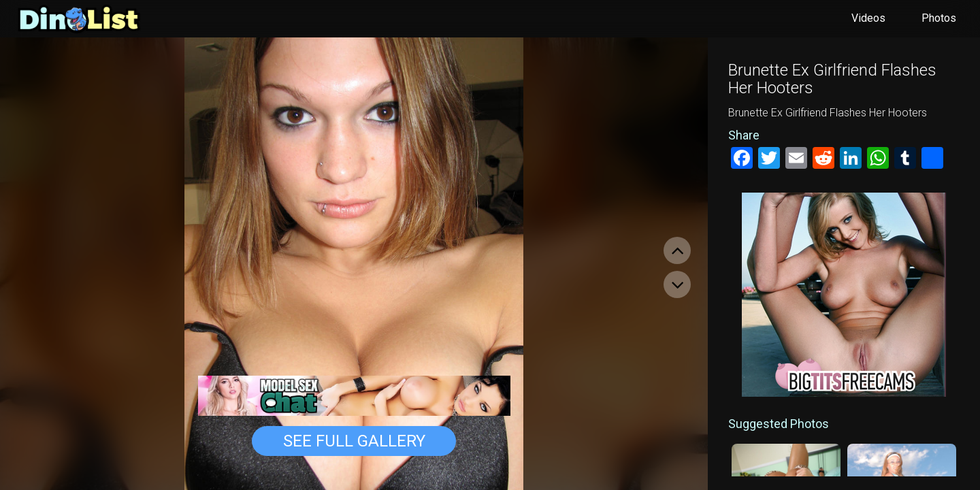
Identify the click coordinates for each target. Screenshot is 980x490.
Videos (868, 18)
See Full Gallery (354, 441)
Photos (939, 18)
